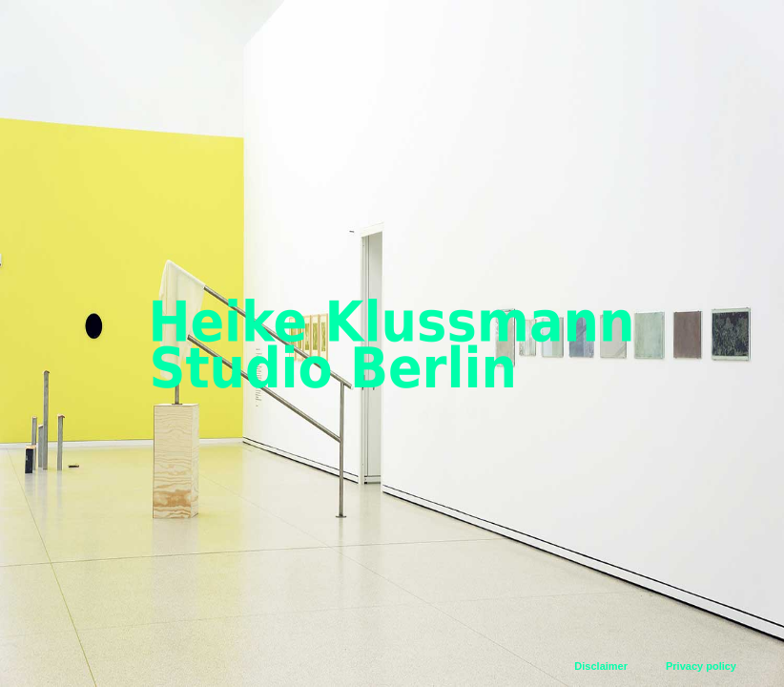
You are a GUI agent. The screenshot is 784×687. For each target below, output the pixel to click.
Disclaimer (601, 666)
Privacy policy (701, 666)
